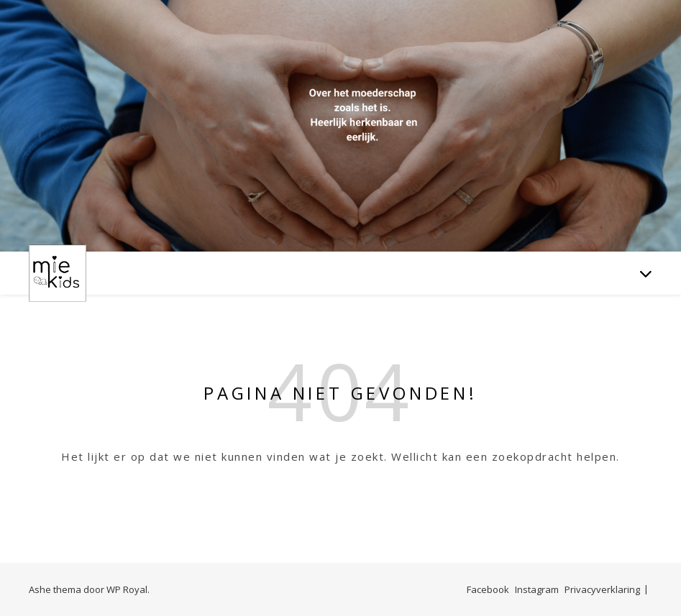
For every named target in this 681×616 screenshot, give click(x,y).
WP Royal (127, 589)
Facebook (488, 589)
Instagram (537, 589)
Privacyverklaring (602, 589)
